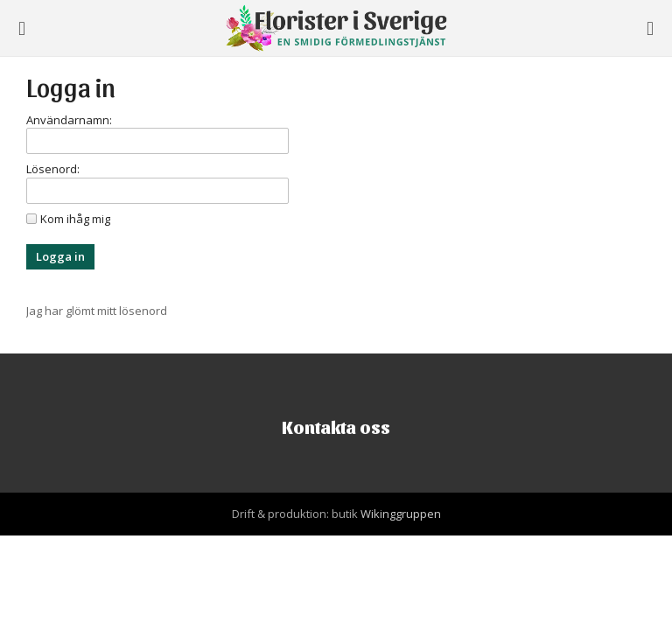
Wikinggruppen (401, 514)
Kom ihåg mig (75, 219)
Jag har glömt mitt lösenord (97, 311)
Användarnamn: (69, 120)
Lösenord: (53, 169)
